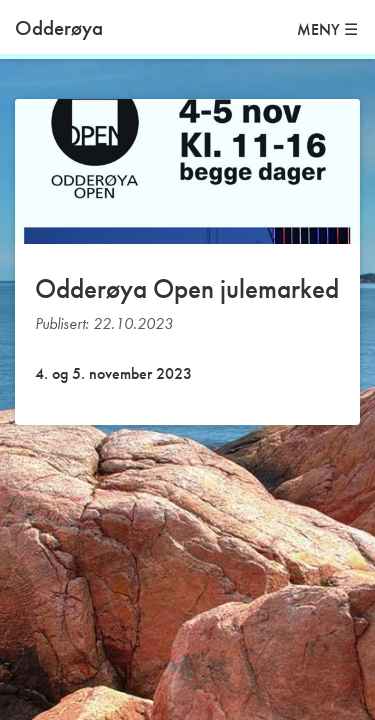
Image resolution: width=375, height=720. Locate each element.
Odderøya (59, 27)
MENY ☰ (327, 29)
